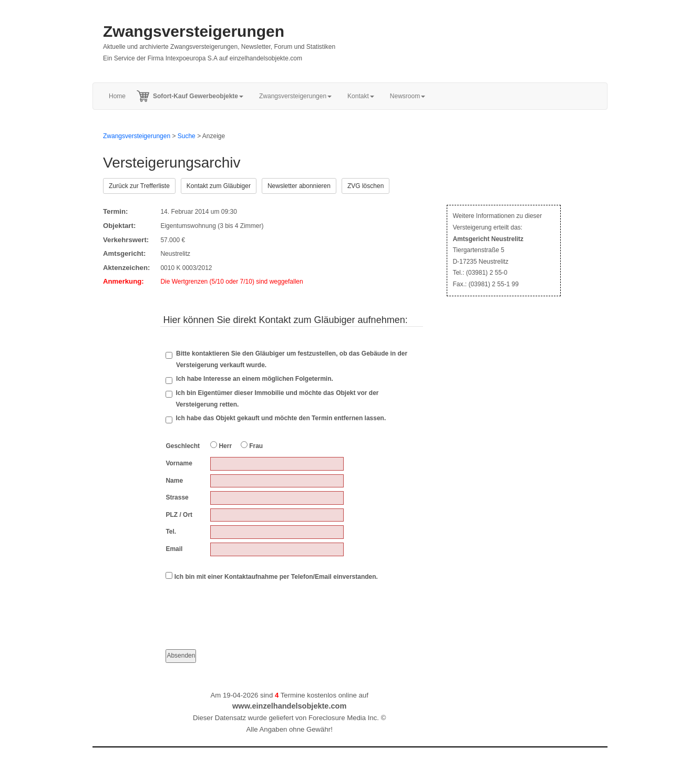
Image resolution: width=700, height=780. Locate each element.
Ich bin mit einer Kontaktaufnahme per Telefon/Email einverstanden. (272, 576)
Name (174, 481)
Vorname (179, 463)
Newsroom (408, 96)
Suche (187, 136)
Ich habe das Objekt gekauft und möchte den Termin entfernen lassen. (281, 418)
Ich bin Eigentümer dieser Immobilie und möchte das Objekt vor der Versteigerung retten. (277, 399)
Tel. (171, 532)
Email (174, 549)
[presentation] (245, 606)
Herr (221, 445)
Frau (252, 445)
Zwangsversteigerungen (194, 31)
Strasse (177, 497)
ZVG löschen (366, 186)
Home (117, 96)
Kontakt (361, 96)
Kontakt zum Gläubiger (219, 186)
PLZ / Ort (179, 515)
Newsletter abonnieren (299, 186)
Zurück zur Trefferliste (139, 186)
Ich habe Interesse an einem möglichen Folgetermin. (249, 379)
